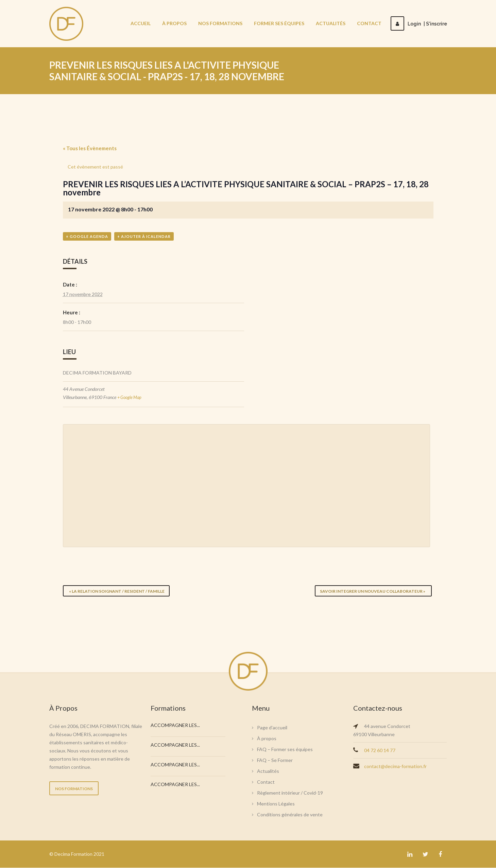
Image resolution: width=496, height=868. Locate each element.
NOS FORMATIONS (74, 789)
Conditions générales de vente (290, 815)
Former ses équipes (279, 23)
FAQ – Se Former (275, 760)
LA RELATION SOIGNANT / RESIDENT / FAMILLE (116, 591)
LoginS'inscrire (419, 24)
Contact (369, 23)
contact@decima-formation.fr (395, 767)
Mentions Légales (276, 804)
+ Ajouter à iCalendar (144, 237)
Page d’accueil (272, 728)
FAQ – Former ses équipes (285, 750)
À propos (174, 23)
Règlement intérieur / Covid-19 (290, 793)
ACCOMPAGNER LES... (175, 725)
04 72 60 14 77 (380, 751)
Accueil (141, 23)
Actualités (331, 23)
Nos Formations (220, 23)
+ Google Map (131, 398)
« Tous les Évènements (90, 148)
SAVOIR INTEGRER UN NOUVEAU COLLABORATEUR (373, 591)
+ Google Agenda (87, 237)
